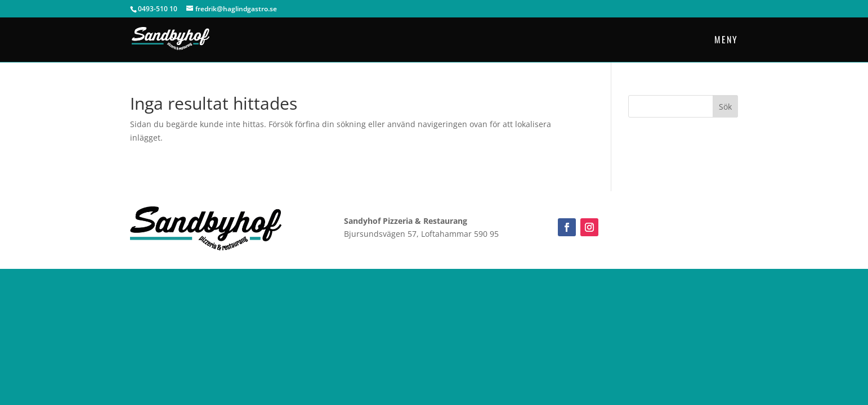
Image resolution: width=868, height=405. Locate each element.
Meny (726, 41)
